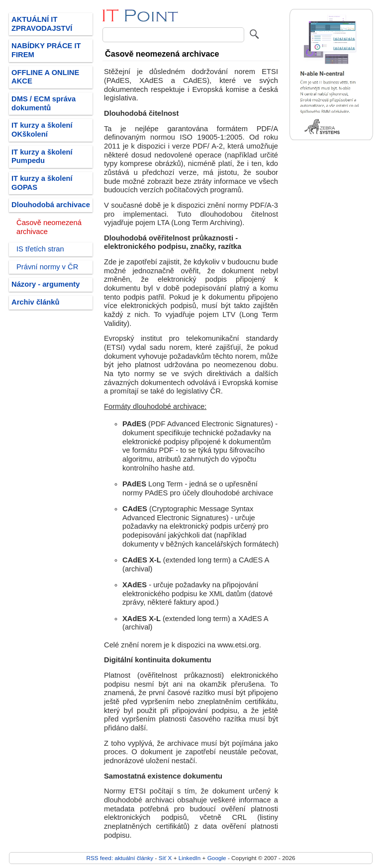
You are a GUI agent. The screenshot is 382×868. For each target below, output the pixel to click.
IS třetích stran (40, 249)
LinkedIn (190, 858)
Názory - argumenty (46, 284)
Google (217, 858)
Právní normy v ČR (47, 267)
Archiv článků (36, 302)
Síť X (165, 858)
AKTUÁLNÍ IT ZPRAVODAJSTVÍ (42, 24)
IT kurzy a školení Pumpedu (42, 157)
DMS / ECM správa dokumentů (44, 103)
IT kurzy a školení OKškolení (42, 130)
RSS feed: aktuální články (120, 858)
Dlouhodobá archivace (51, 205)
